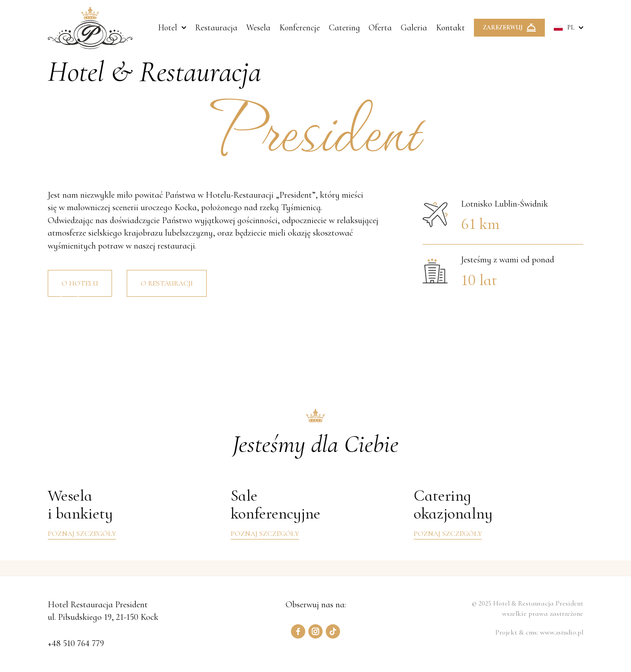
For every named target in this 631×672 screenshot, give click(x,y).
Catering (344, 28)
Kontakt (450, 28)
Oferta (380, 28)
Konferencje (300, 28)
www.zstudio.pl (562, 632)
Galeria (414, 28)
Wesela (258, 28)
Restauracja (216, 28)
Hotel (168, 28)
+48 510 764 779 (76, 643)
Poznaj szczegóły (82, 534)
